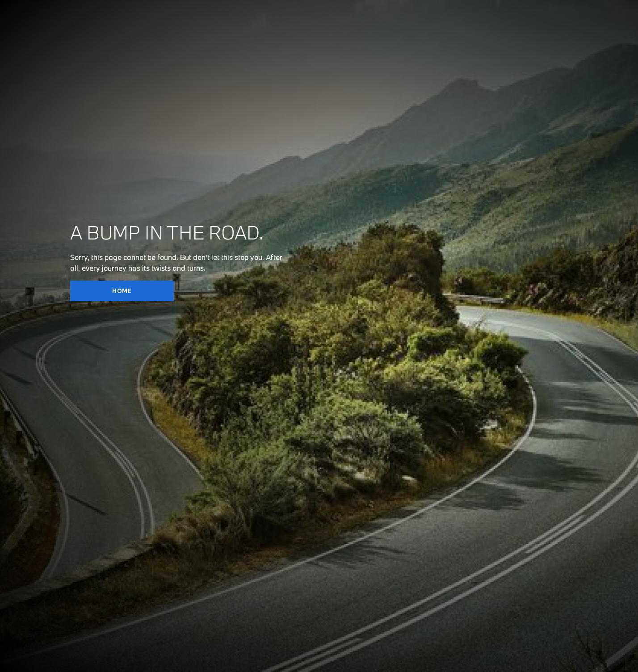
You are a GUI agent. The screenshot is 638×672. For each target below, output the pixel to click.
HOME (122, 291)
